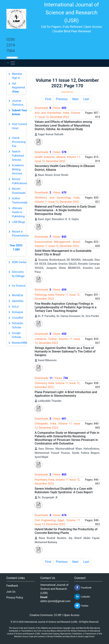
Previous (62, 99)
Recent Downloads (19, 191)
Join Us (11, 592)
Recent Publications (19, 181)
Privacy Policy (15, 598)
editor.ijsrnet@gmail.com (55, 601)
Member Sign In (17, 76)
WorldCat (17, 295)
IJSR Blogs (18, 222)
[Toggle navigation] (11, 63)
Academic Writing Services (18, 169)
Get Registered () (18, 88)
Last (86, 99)
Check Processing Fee (19, 142)
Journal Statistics (18, 103)
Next (75, 99)
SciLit (15, 307)
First (48, 99)
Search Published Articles (18, 156)
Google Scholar (16, 335)
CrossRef (17, 318)
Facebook (83, 588)
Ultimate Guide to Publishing (18, 212)
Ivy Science (19, 286)
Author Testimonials (20, 201)
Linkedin (82, 597)
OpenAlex (18, 301)
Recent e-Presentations (20, 234)
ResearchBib (19, 343)
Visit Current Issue (19, 126)
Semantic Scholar (18, 325)
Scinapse (17, 312)
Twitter (81, 606)
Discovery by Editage (18, 274)
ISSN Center (19, 262)
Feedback (12, 586)
